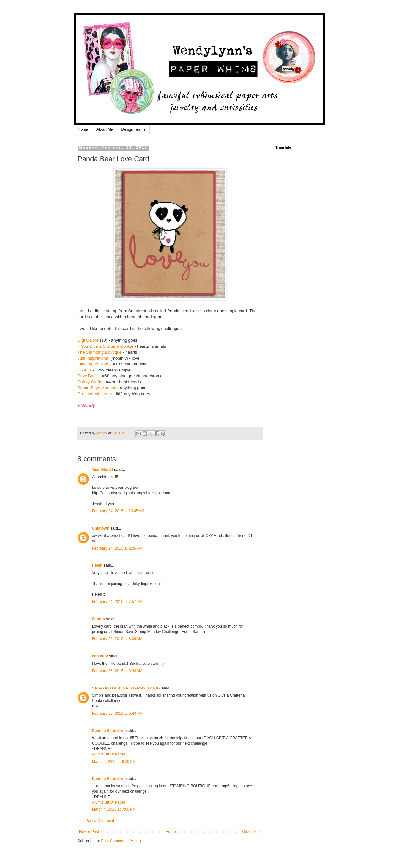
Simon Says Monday (97, 388)
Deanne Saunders (108, 731)
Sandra (98, 619)
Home (83, 129)
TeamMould (102, 470)
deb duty (100, 656)
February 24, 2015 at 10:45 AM (118, 511)
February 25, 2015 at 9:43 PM (117, 714)
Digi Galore (88, 340)
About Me (105, 129)
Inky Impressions (93, 364)
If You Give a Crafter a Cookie (105, 346)
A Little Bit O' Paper (109, 754)
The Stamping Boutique (100, 352)
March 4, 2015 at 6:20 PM (114, 762)
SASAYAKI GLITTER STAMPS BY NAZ (126, 688)
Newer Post (89, 832)
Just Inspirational (93, 358)
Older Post (251, 832)
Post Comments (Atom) (121, 841)
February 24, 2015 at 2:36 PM (117, 548)
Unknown (101, 528)
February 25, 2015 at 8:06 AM (117, 639)
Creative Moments (95, 394)
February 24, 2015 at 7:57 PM (117, 602)
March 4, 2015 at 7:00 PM (114, 809)
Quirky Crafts (90, 382)
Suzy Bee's (88, 376)
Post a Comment (100, 821)
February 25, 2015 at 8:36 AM (117, 671)
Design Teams (133, 129)
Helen (97, 565)
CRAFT (85, 370)
